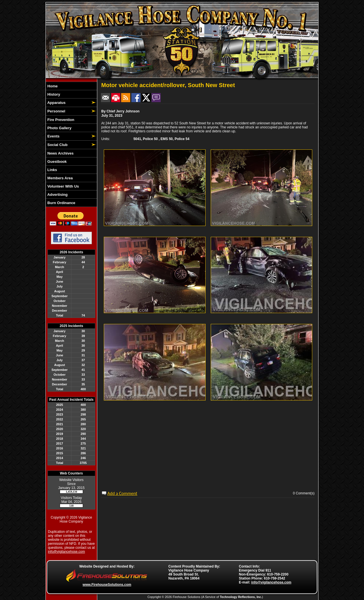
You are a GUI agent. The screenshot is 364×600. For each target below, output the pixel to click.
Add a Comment (122, 493)
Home (52, 86)
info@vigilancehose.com (67, 552)
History (53, 94)
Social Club (57, 145)
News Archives (60, 153)
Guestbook (57, 162)
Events (53, 136)
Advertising (57, 195)
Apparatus (56, 103)
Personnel (56, 111)
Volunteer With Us (63, 186)
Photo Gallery (59, 128)
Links (52, 170)
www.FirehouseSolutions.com (107, 585)
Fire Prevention (60, 120)
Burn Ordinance (61, 203)
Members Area (60, 178)
